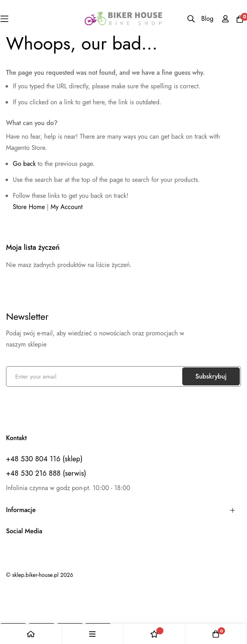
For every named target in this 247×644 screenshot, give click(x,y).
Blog (207, 19)
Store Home (29, 207)
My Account (67, 207)
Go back (24, 164)
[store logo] (124, 19)
